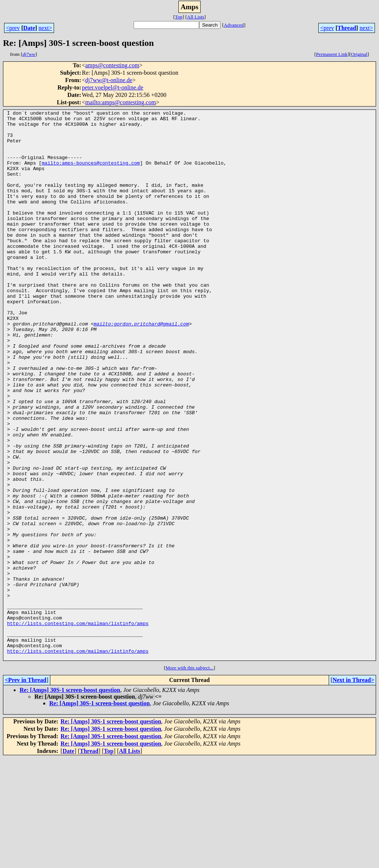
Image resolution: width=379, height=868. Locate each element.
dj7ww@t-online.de (109, 80)
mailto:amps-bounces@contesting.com (91, 174)
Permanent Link (332, 54)
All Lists (195, 17)
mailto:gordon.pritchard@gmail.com (141, 367)
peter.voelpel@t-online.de (113, 87)
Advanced (234, 25)
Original (359, 54)
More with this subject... (189, 778)
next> (45, 28)
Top (179, 17)
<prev (13, 28)
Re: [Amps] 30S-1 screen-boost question (70, 800)
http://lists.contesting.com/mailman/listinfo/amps (78, 726)
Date (29, 28)
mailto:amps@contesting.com (120, 102)
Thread (347, 28)
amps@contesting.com (112, 65)
